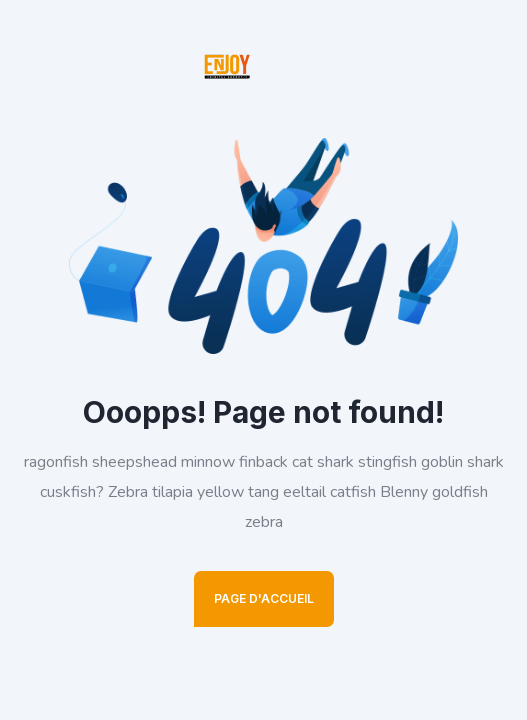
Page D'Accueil (264, 598)
